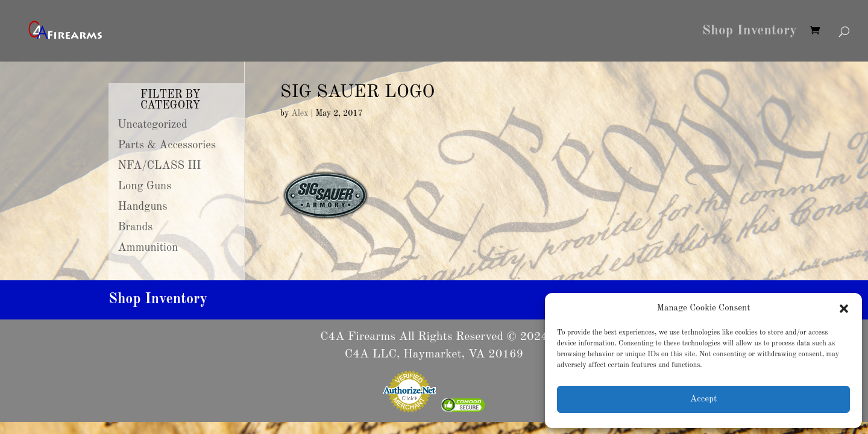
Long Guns (145, 186)
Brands (136, 227)
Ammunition (148, 248)
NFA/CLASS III (160, 166)
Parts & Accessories (167, 145)
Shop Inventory (750, 32)
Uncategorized (153, 125)
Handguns (143, 207)
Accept (703, 399)
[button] (844, 309)
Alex (300, 113)
